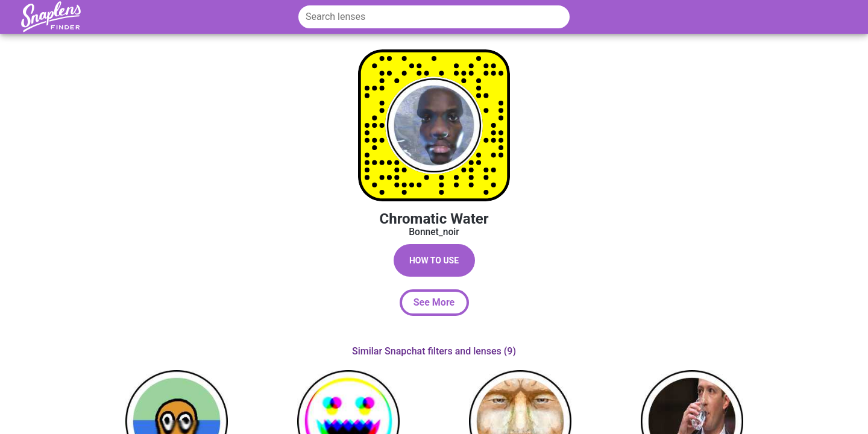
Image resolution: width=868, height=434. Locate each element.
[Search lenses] (434, 17)
